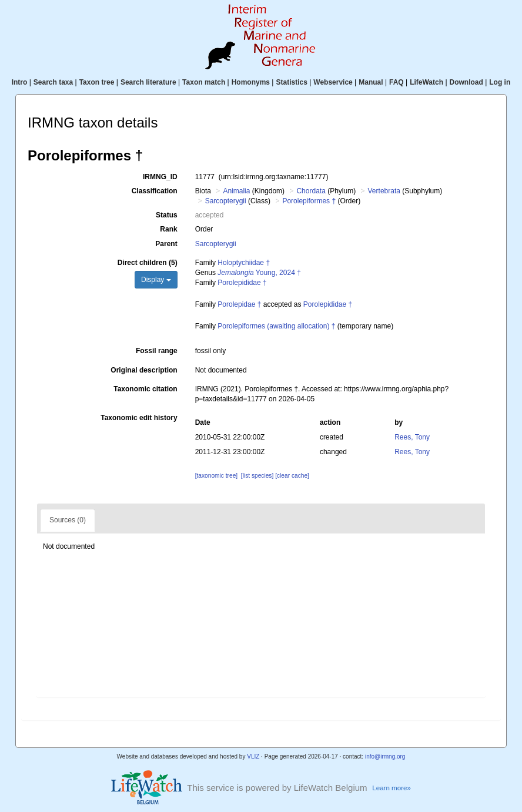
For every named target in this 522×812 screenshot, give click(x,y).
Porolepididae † (242, 283)
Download (466, 82)
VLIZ (253, 756)
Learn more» (391, 788)
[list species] (257, 476)
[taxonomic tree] (216, 476)
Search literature (148, 82)
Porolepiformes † (309, 201)
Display (156, 280)
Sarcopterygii (226, 201)
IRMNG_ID (160, 177)
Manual (371, 82)
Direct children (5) (148, 263)
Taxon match (204, 82)
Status (167, 215)
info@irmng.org (385, 756)
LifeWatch (426, 82)
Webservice (333, 82)
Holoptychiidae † (244, 263)
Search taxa (53, 82)
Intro (20, 82)
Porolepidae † (239, 304)
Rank (168, 229)
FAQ (396, 82)
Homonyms (251, 82)
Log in (500, 82)
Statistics (291, 82)
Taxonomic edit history (139, 418)
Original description (144, 370)
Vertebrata (384, 191)
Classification (155, 191)
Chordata (311, 191)
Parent (166, 244)
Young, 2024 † (259, 273)
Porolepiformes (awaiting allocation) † (276, 326)
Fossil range (157, 351)
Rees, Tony (412, 437)
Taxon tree (97, 82)
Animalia (236, 191)
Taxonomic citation (145, 389)
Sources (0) (68, 520)
